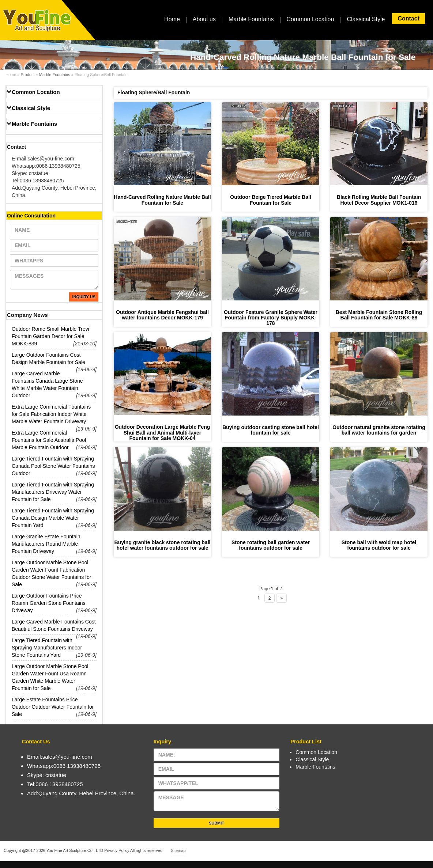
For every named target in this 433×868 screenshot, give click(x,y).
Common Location (310, 19)
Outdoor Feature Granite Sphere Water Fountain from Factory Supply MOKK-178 (271, 318)
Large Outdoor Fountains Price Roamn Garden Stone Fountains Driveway (49, 603)
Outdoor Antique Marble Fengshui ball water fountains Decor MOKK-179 (162, 315)
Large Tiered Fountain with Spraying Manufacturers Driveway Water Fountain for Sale (53, 492)
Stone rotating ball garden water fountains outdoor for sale (271, 545)
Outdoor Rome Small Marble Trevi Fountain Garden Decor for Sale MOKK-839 (50, 336)
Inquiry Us (84, 297)
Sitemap (178, 850)
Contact (408, 18)
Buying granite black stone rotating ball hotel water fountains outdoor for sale (163, 545)
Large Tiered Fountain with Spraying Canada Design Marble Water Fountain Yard (53, 518)
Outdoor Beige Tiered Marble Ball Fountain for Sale (270, 200)
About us (204, 19)
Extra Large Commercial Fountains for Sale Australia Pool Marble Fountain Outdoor (49, 440)
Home (172, 19)
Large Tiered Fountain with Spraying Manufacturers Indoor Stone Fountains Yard (47, 648)
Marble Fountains (251, 19)
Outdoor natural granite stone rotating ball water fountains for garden (379, 430)
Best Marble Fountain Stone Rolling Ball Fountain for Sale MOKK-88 (379, 315)
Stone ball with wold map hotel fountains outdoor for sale (379, 545)
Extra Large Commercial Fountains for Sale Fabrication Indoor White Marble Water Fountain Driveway (51, 414)
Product (28, 75)
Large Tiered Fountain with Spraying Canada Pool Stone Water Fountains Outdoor (53, 466)
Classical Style (366, 19)
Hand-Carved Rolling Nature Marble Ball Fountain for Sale (162, 200)
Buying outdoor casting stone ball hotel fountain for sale (271, 430)
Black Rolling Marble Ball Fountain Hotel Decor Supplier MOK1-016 (379, 200)
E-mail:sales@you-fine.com (43, 159)
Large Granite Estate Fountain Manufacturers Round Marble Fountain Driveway (46, 544)
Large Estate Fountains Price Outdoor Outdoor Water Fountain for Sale (53, 707)
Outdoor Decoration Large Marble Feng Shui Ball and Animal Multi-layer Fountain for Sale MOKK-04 (163, 433)
